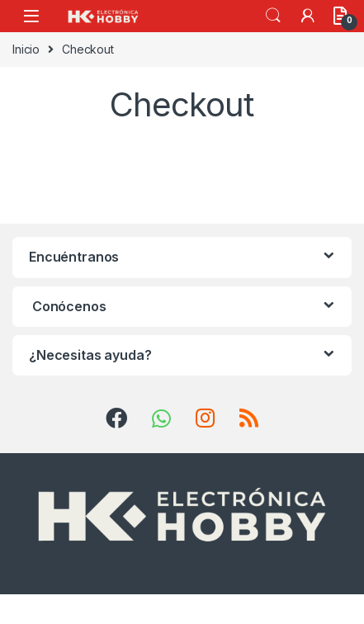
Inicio (26, 49)
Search (273, 16)
